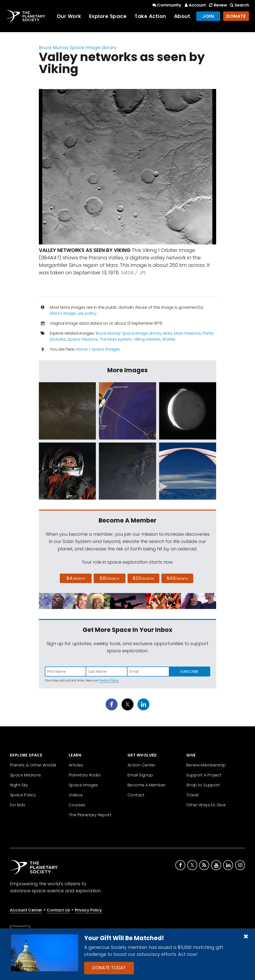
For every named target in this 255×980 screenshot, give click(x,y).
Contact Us (58, 910)
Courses (77, 805)
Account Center (26, 910)
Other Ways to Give (206, 805)
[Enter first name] (65, 672)
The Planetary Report (90, 815)
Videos (76, 795)
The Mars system (116, 339)
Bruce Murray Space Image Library (78, 47)
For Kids (18, 805)
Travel (192, 795)
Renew (217, 5)
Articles (76, 765)
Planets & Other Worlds (33, 765)
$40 (177, 578)
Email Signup (140, 775)
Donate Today (109, 968)
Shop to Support (203, 785)
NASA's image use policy (73, 313)
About (182, 16)
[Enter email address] (148, 672)
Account (195, 5)
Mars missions (187, 333)
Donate (236, 16)
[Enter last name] (107, 672)
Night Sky (19, 785)
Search (239, 5)
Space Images (106, 349)
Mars (168, 333)
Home (82, 349)
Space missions (83, 339)
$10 (109, 578)
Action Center (141, 765)
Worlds (169, 339)
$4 (76, 578)
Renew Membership (206, 765)
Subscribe (189, 672)
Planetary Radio (85, 775)
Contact (136, 795)
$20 (143, 578)
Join (208, 16)
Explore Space (108, 16)
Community (166, 5)
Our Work (69, 16)
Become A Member (147, 785)
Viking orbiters (147, 339)
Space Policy (23, 795)
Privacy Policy (109, 680)
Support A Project (204, 775)
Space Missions (26, 775)
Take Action (150, 16)
